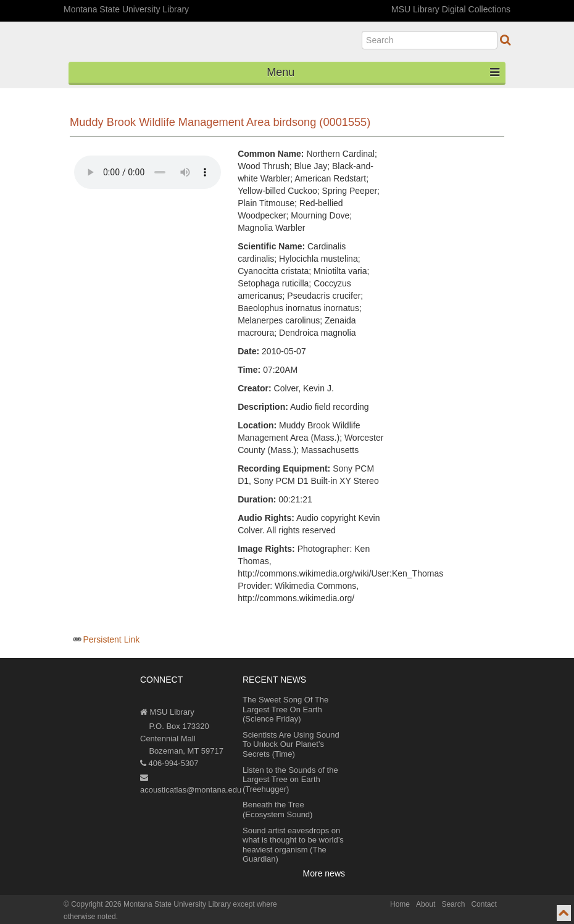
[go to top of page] (564, 913)
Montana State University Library (126, 9)
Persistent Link (112, 639)
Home (400, 904)
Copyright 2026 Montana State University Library (151, 904)
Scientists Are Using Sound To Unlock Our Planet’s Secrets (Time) (291, 744)
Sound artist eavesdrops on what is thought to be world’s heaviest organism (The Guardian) (293, 845)
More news (324, 873)
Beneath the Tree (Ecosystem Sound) (277, 810)
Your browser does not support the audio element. (148, 172)
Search (453, 904)
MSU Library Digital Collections (451, 9)
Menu (383, 72)
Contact (484, 904)
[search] (430, 40)
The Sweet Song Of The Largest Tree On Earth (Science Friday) (285, 709)
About (426, 904)
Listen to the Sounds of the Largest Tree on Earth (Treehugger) (290, 780)
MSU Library (167, 712)
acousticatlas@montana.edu (191, 784)
